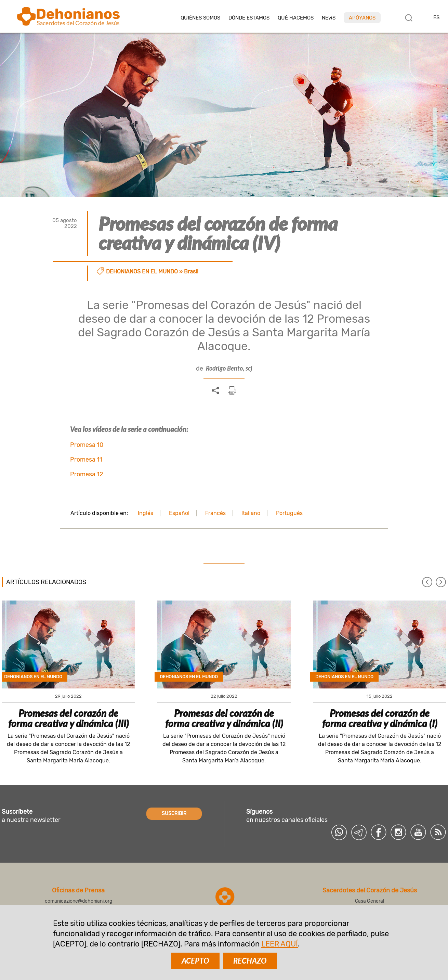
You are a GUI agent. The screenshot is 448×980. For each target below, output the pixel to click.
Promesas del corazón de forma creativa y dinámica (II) (224, 718)
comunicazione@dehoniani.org (78, 901)
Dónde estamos (249, 18)
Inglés (146, 513)
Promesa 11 (86, 460)
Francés (215, 513)
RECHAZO (250, 961)
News (329, 18)
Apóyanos (362, 18)
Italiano (251, 513)
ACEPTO (195, 961)
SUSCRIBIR (174, 814)
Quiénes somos (200, 18)
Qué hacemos (296, 18)
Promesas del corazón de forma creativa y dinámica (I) (380, 718)
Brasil (191, 272)
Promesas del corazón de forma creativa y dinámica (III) (69, 718)
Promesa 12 (87, 474)
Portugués (289, 513)
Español (179, 513)
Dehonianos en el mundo (142, 272)
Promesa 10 (87, 445)
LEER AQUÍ (280, 944)
